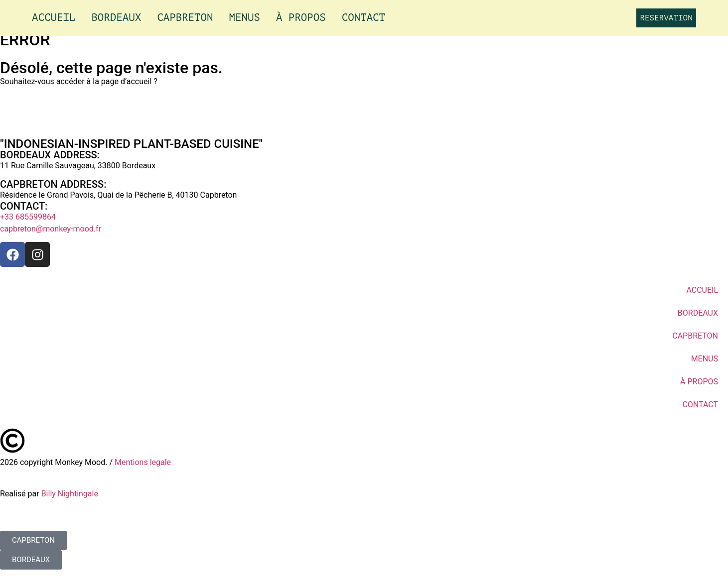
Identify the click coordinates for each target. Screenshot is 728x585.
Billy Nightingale (70, 494)
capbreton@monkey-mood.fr (51, 229)
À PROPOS (301, 18)
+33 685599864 (28, 217)
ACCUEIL (54, 18)
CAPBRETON (185, 18)
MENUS (245, 18)
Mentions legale (143, 462)
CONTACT (364, 18)
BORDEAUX (116, 18)
